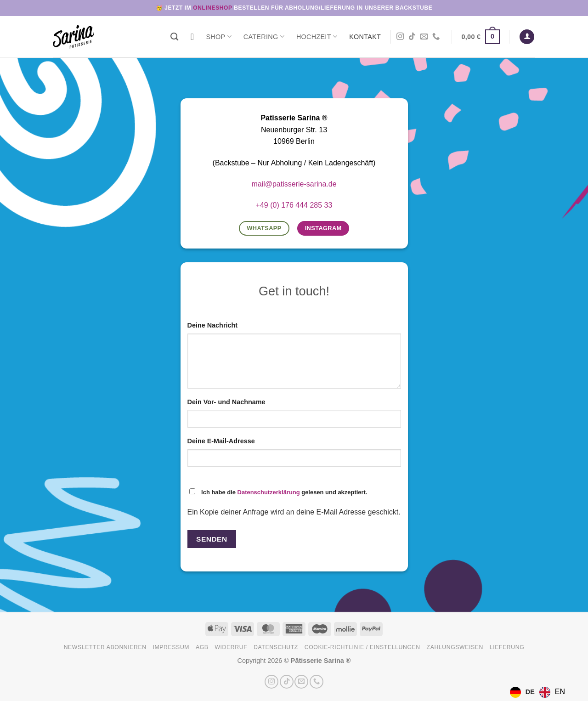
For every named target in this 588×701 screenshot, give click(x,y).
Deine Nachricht (213, 325)
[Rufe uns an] (436, 37)
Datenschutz (276, 647)
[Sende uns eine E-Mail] (424, 37)
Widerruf (231, 647)
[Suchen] (174, 37)
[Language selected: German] (540, 692)
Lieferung (507, 647)
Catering (264, 37)
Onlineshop (212, 8)
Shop (218, 37)
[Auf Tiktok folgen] (412, 37)
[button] (481, 37)
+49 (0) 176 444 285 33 (294, 205)
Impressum (171, 647)
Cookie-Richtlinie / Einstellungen (362, 647)
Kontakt (365, 37)
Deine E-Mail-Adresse (221, 441)
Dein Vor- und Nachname (226, 402)
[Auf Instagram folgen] (400, 37)
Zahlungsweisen (455, 647)
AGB (202, 647)
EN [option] (560, 692)
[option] (552, 692)
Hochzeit (317, 37)
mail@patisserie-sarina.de (294, 184)
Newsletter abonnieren (105, 647)
